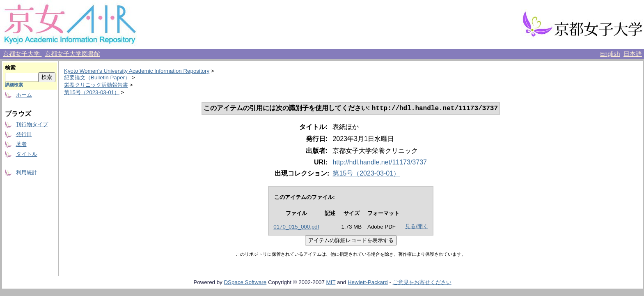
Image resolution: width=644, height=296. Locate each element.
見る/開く (417, 227)
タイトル (27, 154)
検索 (10, 68)
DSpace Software (245, 283)
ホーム (24, 95)
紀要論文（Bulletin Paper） (97, 77)
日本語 (633, 54)
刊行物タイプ (32, 124)
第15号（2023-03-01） (92, 92)
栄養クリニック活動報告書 (96, 85)
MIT (331, 283)
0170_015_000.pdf (296, 228)
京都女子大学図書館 (72, 54)
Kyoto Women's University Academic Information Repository (137, 71)
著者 (21, 144)
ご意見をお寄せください (422, 283)
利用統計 (27, 172)
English (610, 54)
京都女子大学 (22, 54)
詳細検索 (14, 85)
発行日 (24, 134)
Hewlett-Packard (368, 283)
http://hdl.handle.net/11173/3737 (380, 163)
